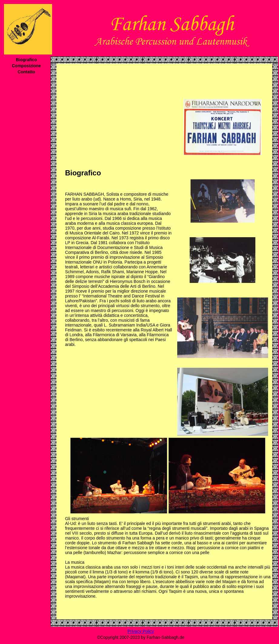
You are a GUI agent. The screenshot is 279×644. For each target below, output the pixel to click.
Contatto (26, 72)
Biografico (26, 60)
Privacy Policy (141, 631)
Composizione (26, 66)
